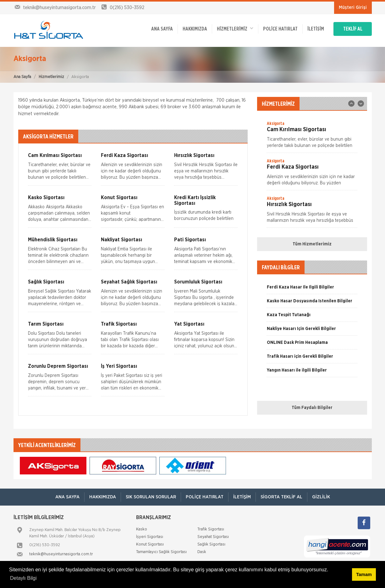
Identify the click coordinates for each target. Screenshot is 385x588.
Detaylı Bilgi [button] (23, 578)
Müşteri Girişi (353, 8)
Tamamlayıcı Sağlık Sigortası (161, 552)
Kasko (142, 529)
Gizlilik (321, 497)
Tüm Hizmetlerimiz (312, 244)
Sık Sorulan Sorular (151, 497)
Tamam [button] (364, 574)
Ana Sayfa (22, 77)
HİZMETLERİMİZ (235, 28)
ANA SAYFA (162, 29)
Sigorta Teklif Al (281, 497)
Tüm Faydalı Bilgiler (312, 408)
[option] (312, 137)
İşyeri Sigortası (150, 537)
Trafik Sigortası (211, 529)
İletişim (316, 29)
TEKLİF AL (353, 29)
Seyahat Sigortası (213, 537)
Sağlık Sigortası (211, 544)
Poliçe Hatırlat (280, 29)
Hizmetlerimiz (51, 77)
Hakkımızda (195, 29)
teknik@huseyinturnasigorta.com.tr (61, 554)
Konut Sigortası (150, 544)
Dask (202, 552)
